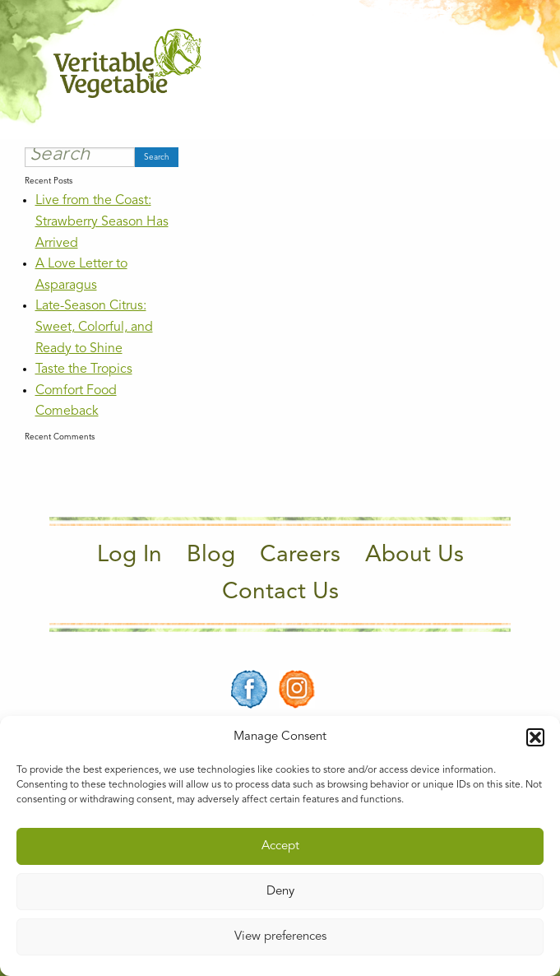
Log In (130, 555)
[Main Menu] (497, 64)
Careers (300, 555)
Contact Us (280, 593)
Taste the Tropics (84, 369)
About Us (414, 555)
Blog (211, 555)
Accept (280, 846)
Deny (280, 892)
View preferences (280, 937)
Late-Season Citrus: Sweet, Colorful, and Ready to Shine (94, 327)
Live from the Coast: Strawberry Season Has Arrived (102, 222)
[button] (535, 737)
